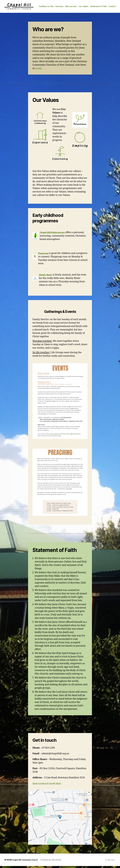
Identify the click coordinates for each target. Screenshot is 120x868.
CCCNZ (39, 71)
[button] (60, 819)
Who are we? (80, 6)
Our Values (92, 6)
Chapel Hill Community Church (27, 862)
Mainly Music (47, 277)
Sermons (68, 6)
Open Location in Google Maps (49, 785)
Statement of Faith (107, 6)
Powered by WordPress (55, 862)
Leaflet (90, 846)
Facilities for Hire (55, 6)
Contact (112, 9)
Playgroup (44, 255)
